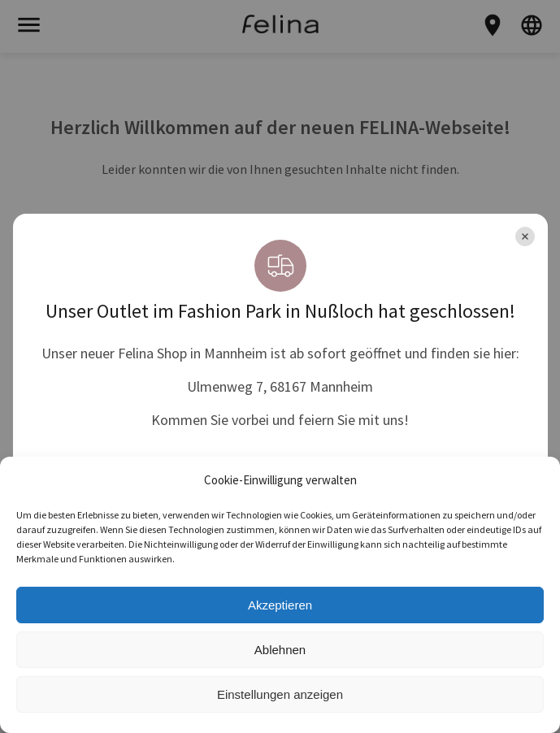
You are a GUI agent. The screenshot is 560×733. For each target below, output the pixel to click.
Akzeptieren (280, 605)
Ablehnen (280, 650)
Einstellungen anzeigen (280, 694)
